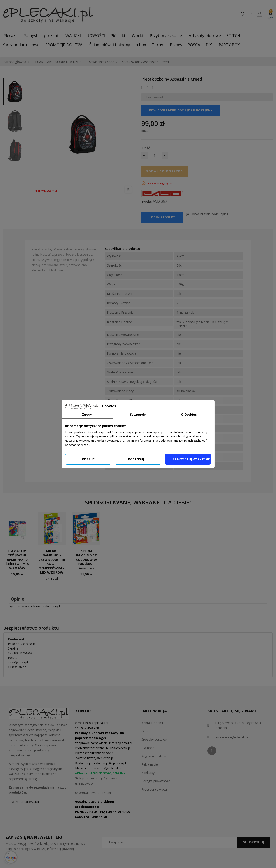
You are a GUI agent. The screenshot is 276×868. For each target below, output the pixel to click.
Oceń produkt (162, 217)
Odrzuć (88, 459)
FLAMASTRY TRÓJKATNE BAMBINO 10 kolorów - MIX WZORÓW (17, 559)
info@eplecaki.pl (97, 723)
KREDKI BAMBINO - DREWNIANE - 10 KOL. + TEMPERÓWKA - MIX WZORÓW (52, 561)
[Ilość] (155, 156)
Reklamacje (150, 764)
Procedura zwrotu (154, 789)
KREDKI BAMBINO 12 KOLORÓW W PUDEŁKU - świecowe (86, 559)
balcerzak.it (31, 802)
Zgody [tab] (87, 414)
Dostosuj (138, 459)
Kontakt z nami (152, 723)
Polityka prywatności (156, 781)
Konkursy (148, 773)
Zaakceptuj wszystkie (191, 459)
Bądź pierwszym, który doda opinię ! (34, 606)
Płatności (148, 748)
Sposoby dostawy (154, 739)
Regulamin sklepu (154, 756)
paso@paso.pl (18, 662)
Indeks (147, 202)
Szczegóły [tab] (138, 414)
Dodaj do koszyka (164, 171)
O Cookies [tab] (189, 414)
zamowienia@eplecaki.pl (231, 737)
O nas (146, 731)
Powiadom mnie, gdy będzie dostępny (181, 110)
